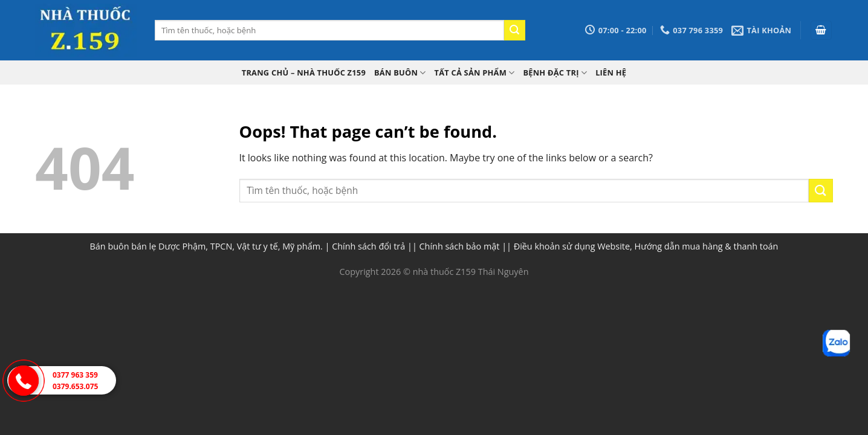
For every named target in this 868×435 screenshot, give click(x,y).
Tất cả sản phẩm (475, 73)
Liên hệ (611, 72)
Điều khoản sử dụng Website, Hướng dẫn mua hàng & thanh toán (646, 246)
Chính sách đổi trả (368, 246)
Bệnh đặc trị (555, 73)
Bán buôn (400, 73)
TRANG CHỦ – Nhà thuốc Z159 (304, 72)
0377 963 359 (75, 375)
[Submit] (514, 30)
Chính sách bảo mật (460, 246)
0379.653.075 (75, 386)
